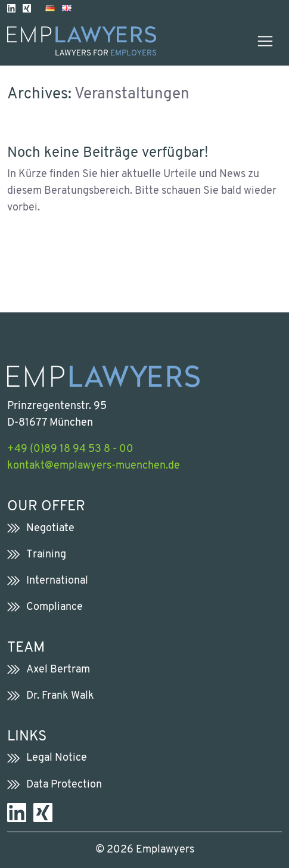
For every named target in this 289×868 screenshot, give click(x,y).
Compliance (55, 607)
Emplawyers (165, 850)
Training (46, 555)
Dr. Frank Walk (60, 696)
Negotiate (50, 528)
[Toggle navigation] (265, 41)
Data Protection (64, 785)
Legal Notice (57, 758)
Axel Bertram (58, 670)
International (57, 581)
